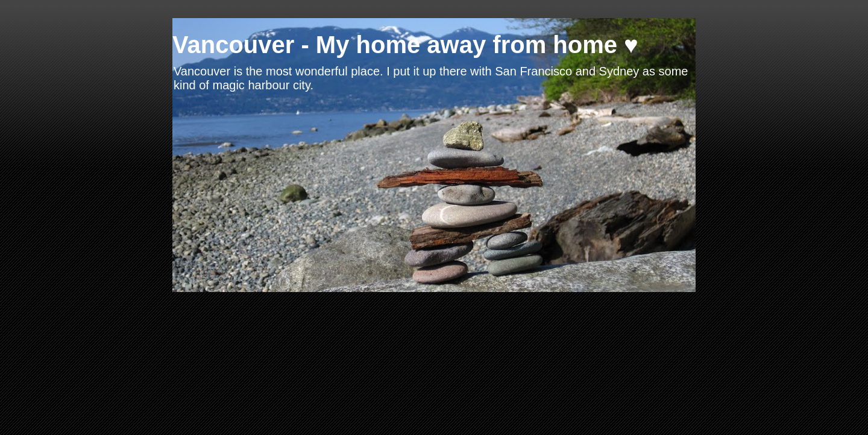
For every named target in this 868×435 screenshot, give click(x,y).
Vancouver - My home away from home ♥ (405, 45)
